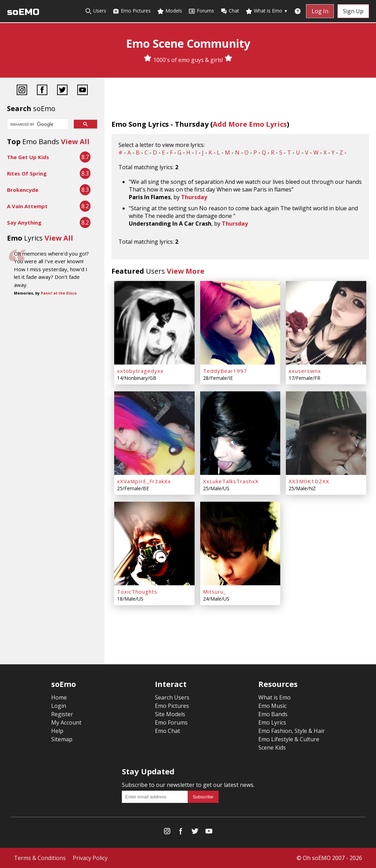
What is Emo (267, 11)
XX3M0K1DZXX (309, 481)
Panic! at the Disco (59, 293)
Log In (320, 11)
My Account (66, 722)
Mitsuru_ (215, 592)
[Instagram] (22, 91)
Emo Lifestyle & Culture (289, 739)
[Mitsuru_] (240, 544)
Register (62, 714)
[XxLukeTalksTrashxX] (240, 433)
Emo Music (272, 706)
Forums (201, 11)
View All (75, 142)
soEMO (23, 12)
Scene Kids (272, 748)
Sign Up (353, 11)
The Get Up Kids (28, 157)
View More (186, 271)
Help (57, 731)
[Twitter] (62, 91)
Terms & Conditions (40, 858)
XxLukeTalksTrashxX (231, 481)
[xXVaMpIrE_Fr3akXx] (154, 433)
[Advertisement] (52, 356)
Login (59, 706)
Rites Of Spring (27, 173)
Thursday (194, 197)
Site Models (170, 714)
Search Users (172, 697)
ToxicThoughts (137, 592)
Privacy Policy (90, 858)
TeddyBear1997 (225, 371)
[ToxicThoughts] (154, 544)
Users (96, 11)
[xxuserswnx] (326, 323)
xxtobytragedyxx (140, 371)
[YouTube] (83, 91)
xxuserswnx (305, 371)
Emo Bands (273, 714)
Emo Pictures (132, 11)
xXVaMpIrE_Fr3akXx (144, 481)
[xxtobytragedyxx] (154, 323)
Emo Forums (171, 722)
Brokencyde (23, 190)
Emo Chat (167, 731)
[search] (37, 125)
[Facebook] (42, 91)
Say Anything (24, 222)
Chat (230, 11)
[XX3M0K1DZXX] (326, 433)
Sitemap (62, 739)
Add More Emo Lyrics (250, 124)
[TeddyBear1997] (240, 323)
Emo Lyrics (272, 722)
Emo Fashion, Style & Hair (292, 731)
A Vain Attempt (27, 206)
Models (170, 11)
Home (59, 697)
